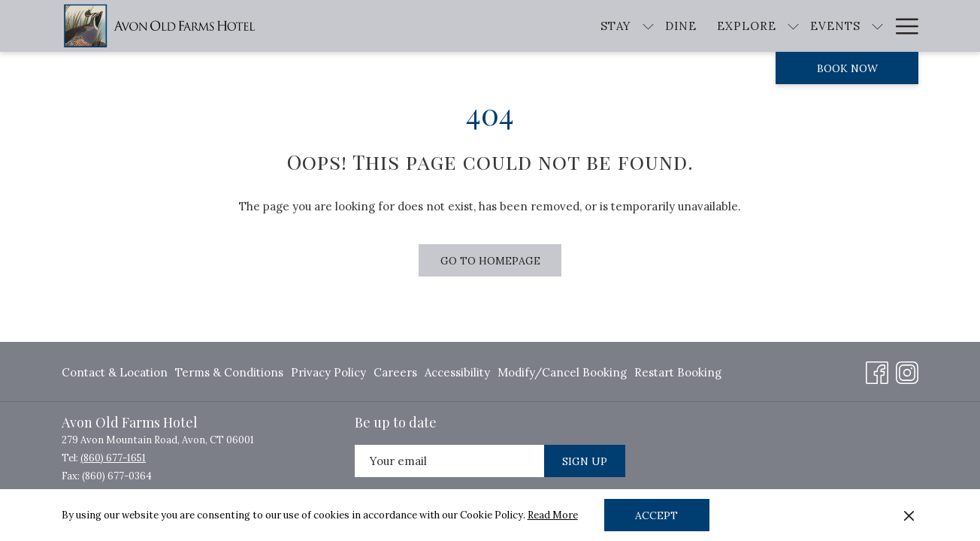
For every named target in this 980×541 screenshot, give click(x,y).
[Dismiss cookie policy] (909, 515)
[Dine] (638, 26)
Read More (553, 515)
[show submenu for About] (911, 26)
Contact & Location (115, 372)
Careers (395, 372)
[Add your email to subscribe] (449, 461)
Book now (847, 68)
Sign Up (585, 461)
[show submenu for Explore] (750, 26)
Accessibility (457, 372)
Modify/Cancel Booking (562, 372)
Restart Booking (678, 372)
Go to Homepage (490, 261)
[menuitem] (116, 372)
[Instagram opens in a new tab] (907, 370)
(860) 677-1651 (113, 458)
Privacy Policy (328, 372)
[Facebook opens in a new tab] (877, 370)
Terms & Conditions (229, 372)
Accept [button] (656, 515)
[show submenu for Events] (835, 26)
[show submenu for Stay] (605, 26)
